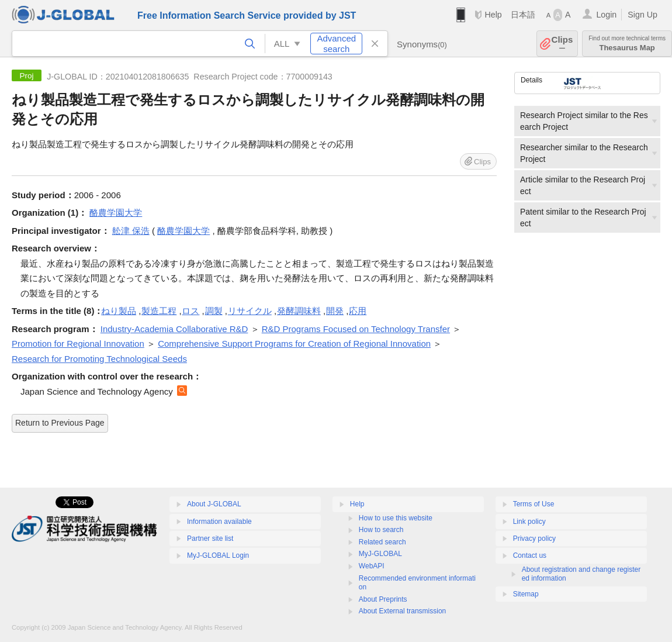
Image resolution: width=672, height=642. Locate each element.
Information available (219, 522)
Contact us (530, 555)
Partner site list (210, 539)
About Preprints (383, 599)
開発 (335, 311)
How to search (381, 530)
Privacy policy (534, 539)
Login (606, 15)
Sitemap (526, 594)
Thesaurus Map (627, 44)
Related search (382, 542)
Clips (562, 44)
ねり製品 (119, 311)
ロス (190, 311)
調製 (214, 311)
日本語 (523, 15)
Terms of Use (534, 504)
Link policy (529, 522)
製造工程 (159, 311)
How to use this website (396, 518)
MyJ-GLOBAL (380, 554)
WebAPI (372, 566)
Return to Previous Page (60, 423)
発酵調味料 (299, 311)
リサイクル (250, 311)
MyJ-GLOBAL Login (218, 555)
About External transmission (402, 611)
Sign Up (642, 15)
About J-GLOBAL (214, 504)
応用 (358, 311)
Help (493, 15)
